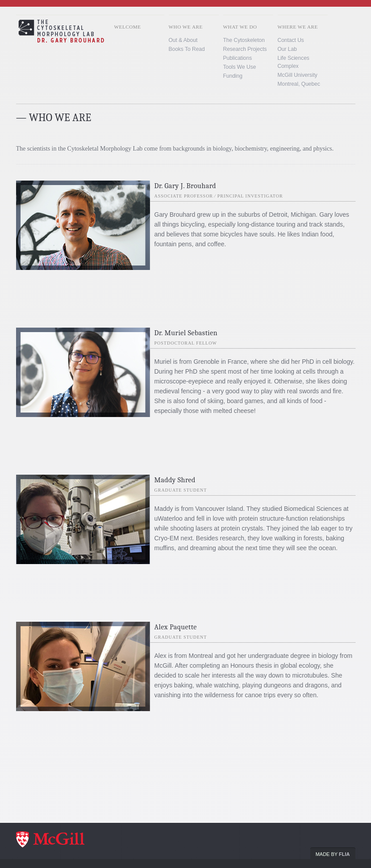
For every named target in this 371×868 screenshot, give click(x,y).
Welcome (128, 27)
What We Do (240, 27)
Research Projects (245, 49)
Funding (233, 76)
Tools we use (240, 67)
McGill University (298, 75)
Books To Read (187, 49)
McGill (61, 840)
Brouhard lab (79, 42)
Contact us (291, 40)
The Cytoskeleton (244, 40)
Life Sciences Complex (294, 62)
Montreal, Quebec (299, 84)
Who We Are (186, 27)
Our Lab (287, 49)
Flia (344, 854)
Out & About (183, 40)
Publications (238, 58)
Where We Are (298, 27)
